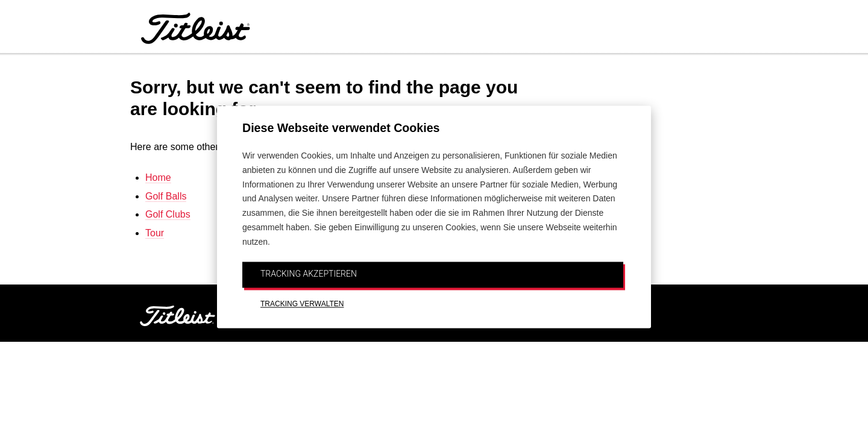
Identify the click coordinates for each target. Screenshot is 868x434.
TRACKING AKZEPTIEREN (309, 274)
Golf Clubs (168, 214)
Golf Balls (166, 196)
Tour (155, 233)
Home (158, 178)
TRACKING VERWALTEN (302, 304)
